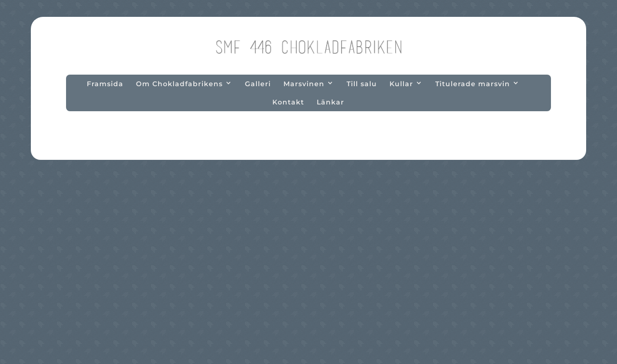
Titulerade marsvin (473, 84)
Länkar (330, 102)
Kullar (401, 84)
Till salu (362, 84)
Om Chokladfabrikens (179, 84)
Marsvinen (304, 84)
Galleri (258, 84)
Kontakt (288, 102)
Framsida (105, 84)
